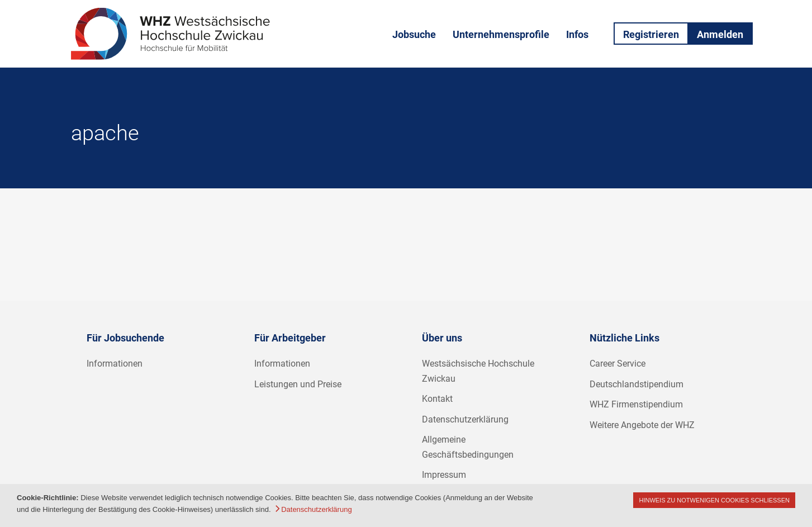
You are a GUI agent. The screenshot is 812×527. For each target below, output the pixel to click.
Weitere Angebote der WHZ (642, 425)
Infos (577, 34)
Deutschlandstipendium (637, 384)
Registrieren (651, 34)
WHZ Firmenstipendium (636, 404)
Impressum (444, 475)
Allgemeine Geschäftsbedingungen (468, 447)
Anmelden (720, 34)
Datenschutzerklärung (465, 419)
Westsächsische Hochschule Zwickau (478, 371)
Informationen (115, 364)
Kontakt (437, 399)
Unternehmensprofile (501, 34)
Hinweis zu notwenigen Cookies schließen (714, 500)
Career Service (618, 364)
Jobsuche (414, 34)
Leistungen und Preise (298, 384)
